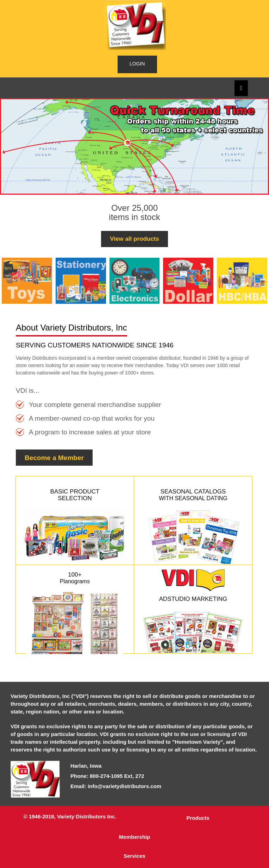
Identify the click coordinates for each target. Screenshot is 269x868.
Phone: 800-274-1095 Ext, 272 (107, 776)
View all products (134, 239)
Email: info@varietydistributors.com (116, 786)
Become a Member (54, 458)
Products (198, 818)
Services (134, 856)
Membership (134, 837)
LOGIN (137, 64)
